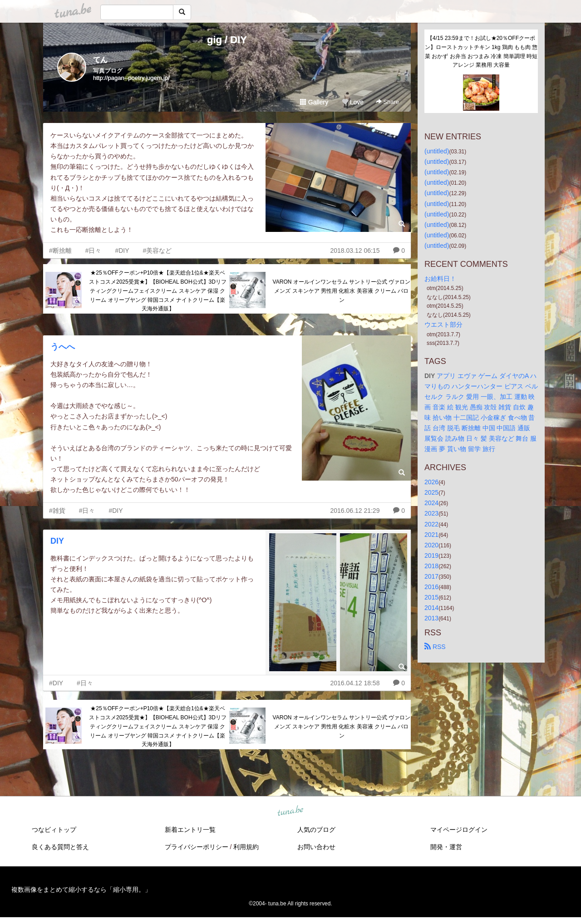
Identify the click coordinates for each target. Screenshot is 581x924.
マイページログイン (459, 830)
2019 (431, 555)
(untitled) (437, 151)
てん (100, 60)
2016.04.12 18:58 (355, 683)
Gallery (314, 102)
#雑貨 (57, 511)
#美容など (157, 251)
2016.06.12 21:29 (355, 511)
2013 (431, 618)
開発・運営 (446, 847)
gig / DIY (227, 40)
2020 (431, 545)
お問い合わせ (316, 847)
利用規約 (246, 847)
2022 (431, 524)
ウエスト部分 (443, 324)
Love (353, 102)
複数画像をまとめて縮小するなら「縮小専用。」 (81, 890)
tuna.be (290, 811)
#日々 (94, 251)
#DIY (122, 251)
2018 (431, 566)
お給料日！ (440, 279)
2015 (431, 597)
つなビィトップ (54, 830)
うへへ (63, 347)
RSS (435, 647)
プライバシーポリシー (197, 847)
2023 (431, 513)
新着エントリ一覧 (190, 830)
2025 (431, 492)
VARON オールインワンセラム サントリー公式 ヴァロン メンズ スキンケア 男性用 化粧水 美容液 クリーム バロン (342, 291)
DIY (57, 541)
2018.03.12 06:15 (355, 251)
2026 (431, 482)
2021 (431, 535)
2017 (431, 576)
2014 (431, 608)
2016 (431, 587)
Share (387, 102)
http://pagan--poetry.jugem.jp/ (131, 78)
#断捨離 (60, 251)
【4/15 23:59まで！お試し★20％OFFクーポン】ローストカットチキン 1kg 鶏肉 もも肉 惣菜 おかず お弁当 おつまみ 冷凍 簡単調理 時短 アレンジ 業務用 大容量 (481, 52)
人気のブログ (316, 830)
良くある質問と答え (60, 847)
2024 (431, 503)
